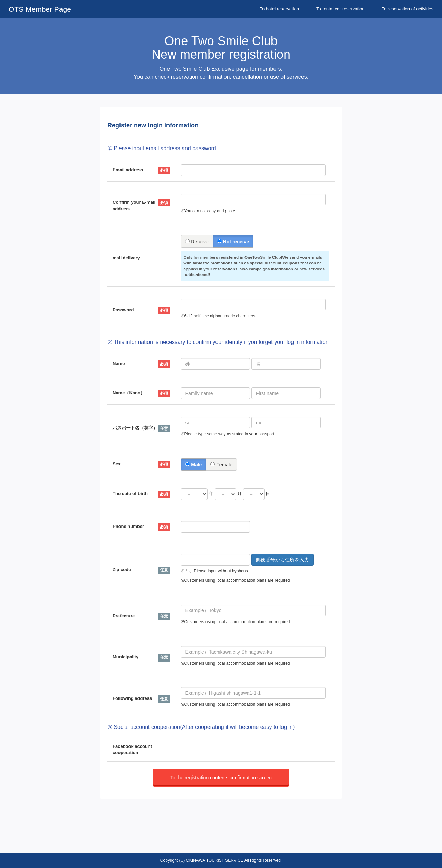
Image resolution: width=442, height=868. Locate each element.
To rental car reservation (340, 9)
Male (193, 465)
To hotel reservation (280, 9)
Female (221, 465)
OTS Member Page (40, 9)
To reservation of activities (407, 9)
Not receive (233, 242)
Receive (197, 242)
